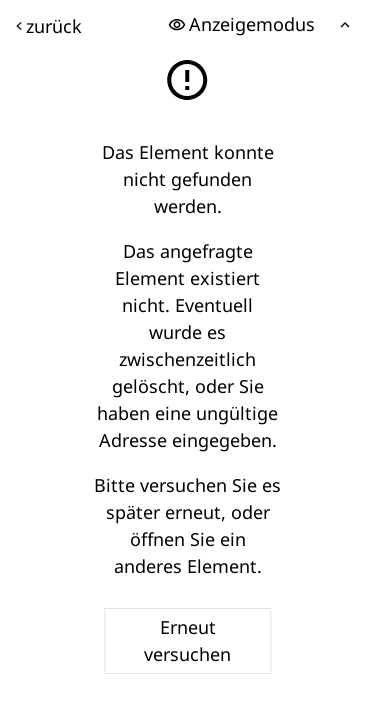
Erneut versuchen (187, 640)
